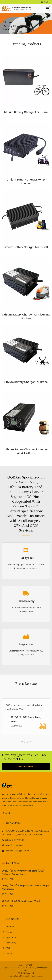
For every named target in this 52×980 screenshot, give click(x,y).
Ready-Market (37, 976)
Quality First (26, 558)
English (47, 2)
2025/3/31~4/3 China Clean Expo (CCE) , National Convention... (24, 872)
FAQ (8, 948)
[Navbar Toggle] (48, 8)
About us (10, 927)
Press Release (26, 684)
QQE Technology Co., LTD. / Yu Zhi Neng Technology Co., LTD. (26, 969)
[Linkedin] (9, 813)
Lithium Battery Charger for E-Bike (26, 112)
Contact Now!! (26, 766)
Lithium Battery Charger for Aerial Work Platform (26, 451)
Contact (9, 953)
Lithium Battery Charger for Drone (26, 382)
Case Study (11, 943)
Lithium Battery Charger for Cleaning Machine (26, 317)
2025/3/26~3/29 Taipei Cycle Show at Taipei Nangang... (26, 887)
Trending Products (26, 44)
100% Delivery (26, 601)
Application (11, 937)
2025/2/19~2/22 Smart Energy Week (27, 719)
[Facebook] (3, 813)
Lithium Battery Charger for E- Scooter (26, 182)
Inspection (26, 644)
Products (10, 932)
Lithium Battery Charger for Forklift (26, 247)
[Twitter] (6, 813)
